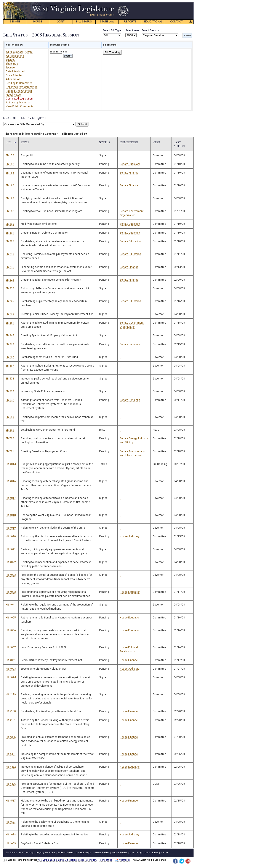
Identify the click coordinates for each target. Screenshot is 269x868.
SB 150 (10, 155)
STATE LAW (107, 22)
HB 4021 (11, 549)
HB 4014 (11, 464)
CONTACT (176, 22)
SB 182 (10, 164)
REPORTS (130, 22)
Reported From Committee (22, 87)
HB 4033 (11, 592)
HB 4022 (11, 562)
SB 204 (10, 233)
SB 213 (10, 254)
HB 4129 (11, 694)
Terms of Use (106, 860)
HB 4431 (11, 754)
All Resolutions (15, 56)
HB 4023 (11, 575)
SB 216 (10, 267)
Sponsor (11, 68)
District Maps (83, 853)
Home (164, 853)
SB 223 (10, 280)
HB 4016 (11, 481)
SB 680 (10, 417)
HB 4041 (11, 605)
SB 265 (10, 335)
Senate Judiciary (130, 164)
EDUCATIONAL (153, 22)
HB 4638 (11, 835)
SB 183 (10, 173)
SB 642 (10, 400)
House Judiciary (130, 536)
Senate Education (130, 241)
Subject (10, 60)
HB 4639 (11, 843)
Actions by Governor (18, 103)
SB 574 (10, 391)
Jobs (147, 853)
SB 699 (10, 430)
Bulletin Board (66, 853)
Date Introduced (15, 71)
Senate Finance (129, 173)
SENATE (15, 22)
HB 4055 (11, 618)
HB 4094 (11, 677)
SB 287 (10, 357)
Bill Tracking (112, 52)
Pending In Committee (19, 83)
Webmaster (122, 860)
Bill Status (11, 853)
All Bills (11, 52)
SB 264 (10, 323)
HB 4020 (11, 536)
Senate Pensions (130, 400)
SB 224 (10, 288)
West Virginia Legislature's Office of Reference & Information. (67, 860)
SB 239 (10, 314)
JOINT (61, 22)
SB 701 (10, 451)
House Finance (129, 660)
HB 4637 (11, 822)
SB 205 (10, 241)
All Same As (13, 79)
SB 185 (10, 198)
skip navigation (125, 3)
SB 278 (10, 344)
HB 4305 (11, 737)
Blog (139, 853)
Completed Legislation (19, 99)
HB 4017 (11, 498)
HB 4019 (11, 528)
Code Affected (14, 75)
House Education (130, 592)
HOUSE (38, 22)
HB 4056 (11, 630)
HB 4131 (11, 720)
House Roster (119, 853)
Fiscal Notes (13, 95)
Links (155, 853)
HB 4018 (11, 515)
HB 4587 (11, 801)
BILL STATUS (84, 22)
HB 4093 (11, 669)
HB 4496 (11, 784)
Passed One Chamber (19, 91)
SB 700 (10, 438)
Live (132, 853)
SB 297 (10, 366)
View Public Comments (20, 106)
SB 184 (10, 185)
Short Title (12, 64)
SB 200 (10, 224)
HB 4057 (11, 647)
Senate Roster (101, 853)
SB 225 (10, 301)
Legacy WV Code (46, 853)
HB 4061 (11, 660)
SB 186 (10, 211)
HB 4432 (11, 767)
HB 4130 (11, 711)
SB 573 (10, 379)
